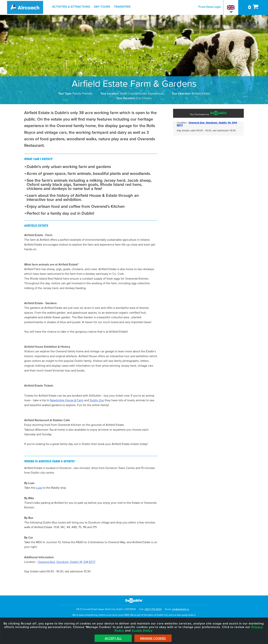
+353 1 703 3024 (153, 609)
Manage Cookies (153, 638)
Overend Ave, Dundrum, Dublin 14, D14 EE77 (67, 562)
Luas (39, 488)
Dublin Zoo (97, 400)
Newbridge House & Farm (67, 400)
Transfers (122, 7)
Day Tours (102, 7)
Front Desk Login (210, 7)
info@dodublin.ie (180, 609)
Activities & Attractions (71, 7)
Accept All (113, 638)
